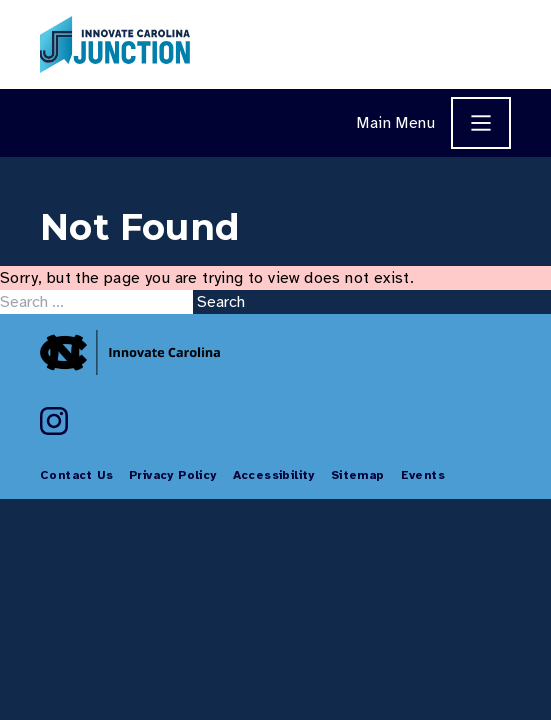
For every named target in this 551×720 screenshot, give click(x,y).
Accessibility (274, 475)
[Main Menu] (481, 123)
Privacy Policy (173, 475)
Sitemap (358, 475)
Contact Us (76, 475)
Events (423, 475)
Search (221, 302)
